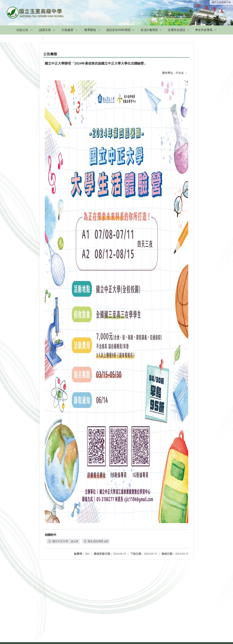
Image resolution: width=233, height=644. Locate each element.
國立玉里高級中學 (221, 2)
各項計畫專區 (149, 30)
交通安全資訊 (177, 30)
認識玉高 (45, 30)
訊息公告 (22, 30)
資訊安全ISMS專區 (119, 30)
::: (43, 38)
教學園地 (90, 30)
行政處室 (68, 30)
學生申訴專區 (204, 30)
